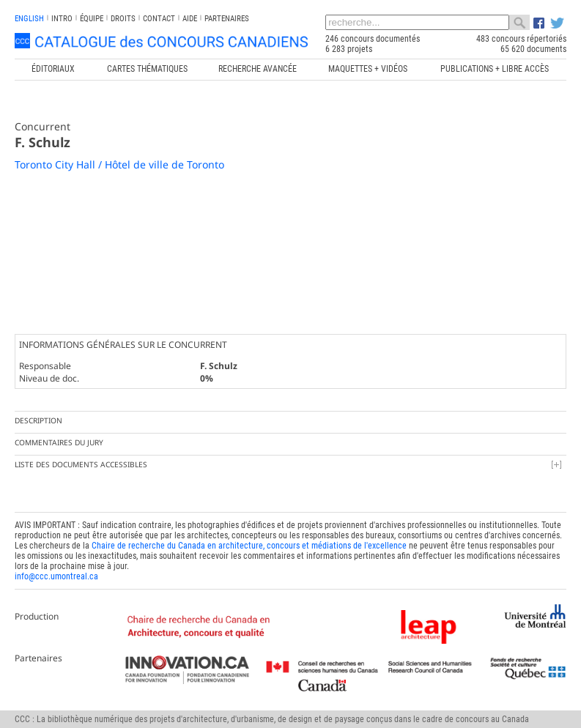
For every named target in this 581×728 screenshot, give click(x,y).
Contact (159, 19)
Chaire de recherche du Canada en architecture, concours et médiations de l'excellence (249, 546)
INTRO (62, 19)
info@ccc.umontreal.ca (56, 576)
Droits (123, 19)
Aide (190, 19)
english (29, 19)
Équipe (92, 19)
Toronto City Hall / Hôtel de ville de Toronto (119, 164)
